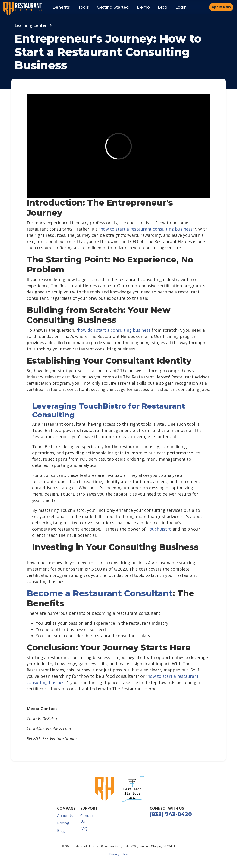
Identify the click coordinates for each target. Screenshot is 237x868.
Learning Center (31, 25)
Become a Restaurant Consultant (100, 593)
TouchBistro (159, 529)
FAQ (84, 829)
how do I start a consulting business (114, 330)
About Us (65, 816)
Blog (163, 7)
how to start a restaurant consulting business (147, 229)
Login (181, 7)
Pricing (63, 823)
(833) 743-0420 (171, 814)
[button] (132, 789)
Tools (83, 7)
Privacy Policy (118, 854)
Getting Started (113, 7)
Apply (221, 7)
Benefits (61, 7)
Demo (143, 7)
